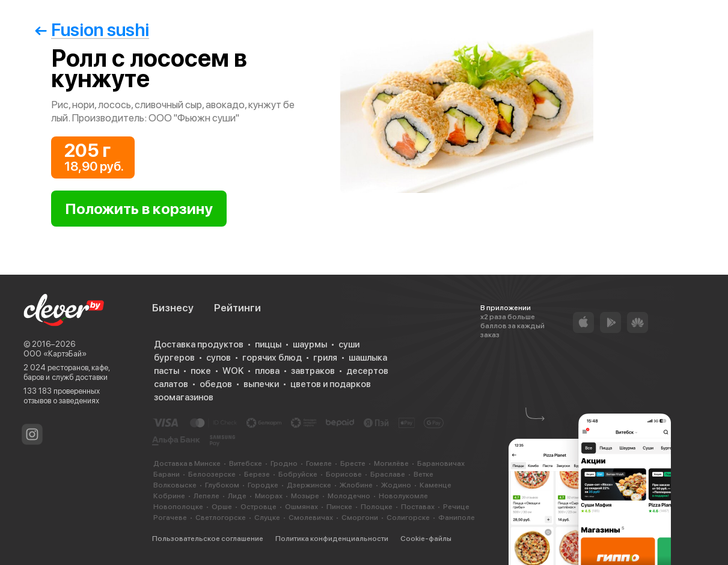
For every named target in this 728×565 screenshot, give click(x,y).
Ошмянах (301, 507)
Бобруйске (298, 474)
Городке (263, 485)
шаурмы (310, 344)
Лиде (237, 496)
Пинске (339, 507)
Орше (222, 507)
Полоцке (377, 507)
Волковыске (175, 485)
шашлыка (368, 358)
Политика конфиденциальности (332, 539)
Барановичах (441, 463)
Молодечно (349, 496)
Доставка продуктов (199, 344)
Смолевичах (311, 518)
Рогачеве (170, 518)
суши (349, 344)
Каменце (436, 485)
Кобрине (169, 496)
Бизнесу (173, 308)
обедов (216, 384)
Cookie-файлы (426, 539)
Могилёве (391, 463)
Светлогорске (221, 518)
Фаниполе (457, 518)
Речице (456, 507)
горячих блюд (272, 358)
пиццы (268, 344)
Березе (257, 474)
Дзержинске (309, 485)
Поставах (418, 507)
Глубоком (222, 485)
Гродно (284, 463)
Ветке (424, 474)
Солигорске (408, 518)
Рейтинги (237, 308)
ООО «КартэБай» (55, 354)
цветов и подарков (331, 384)
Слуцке (267, 518)
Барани (167, 474)
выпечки (261, 384)
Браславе (388, 474)
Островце (258, 507)
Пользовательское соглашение (208, 539)
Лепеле (206, 496)
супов (219, 358)
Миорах (269, 496)
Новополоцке (178, 507)
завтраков (313, 371)
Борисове (344, 474)
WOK (233, 371)
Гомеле (319, 463)
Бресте (353, 463)
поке (201, 371)
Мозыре (305, 496)
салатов (171, 384)
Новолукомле (403, 496)
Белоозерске (212, 474)
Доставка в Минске (187, 463)
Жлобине (356, 485)
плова (267, 371)
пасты (167, 371)
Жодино (396, 485)
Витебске (246, 463)
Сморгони (360, 518)
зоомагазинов (184, 397)
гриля (325, 358)
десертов (367, 371)
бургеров (174, 358)
